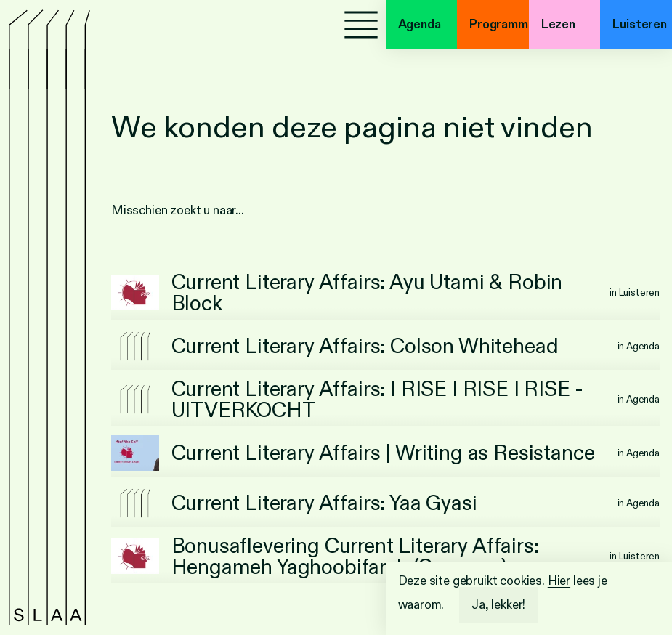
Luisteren (639, 24)
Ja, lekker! (498, 605)
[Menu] (361, 25)
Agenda (420, 24)
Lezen (558, 24)
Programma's (499, 24)
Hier (559, 581)
